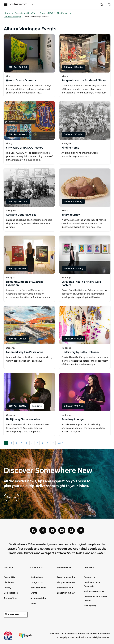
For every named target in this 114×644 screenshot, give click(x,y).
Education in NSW (66, 593)
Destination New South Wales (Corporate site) (25, 636)
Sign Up (11, 497)
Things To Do (37, 583)
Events (34, 593)
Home (9, 13)
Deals (33, 604)
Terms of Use (10, 598)
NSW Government (11, 636)
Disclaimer (9, 583)
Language (16, 614)
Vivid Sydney (90, 606)
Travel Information (66, 577)
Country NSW (47, 13)
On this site (37, 568)
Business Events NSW (94, 592)
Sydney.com (90, 577)
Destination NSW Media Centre (95, 599)
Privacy (7, 588)
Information (64, 568)
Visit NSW (9, 568)
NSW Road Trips (38, 588)
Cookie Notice (11, 593)
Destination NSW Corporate (92, 584)
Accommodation (39, 598)
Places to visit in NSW (26, 13)
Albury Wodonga (14, 17)
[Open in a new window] (29, 53)
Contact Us (9, 577)
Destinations (37, 577)
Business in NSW (65, 588)
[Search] (102, 5)
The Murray (64, 13)
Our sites (89, 568)
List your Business (66, 583)
